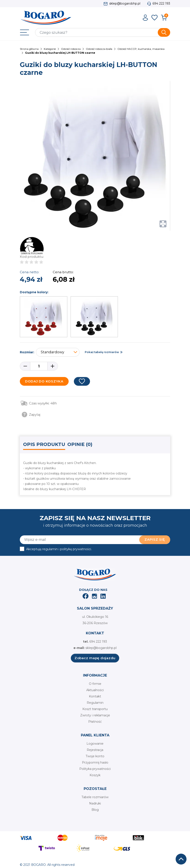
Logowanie (95, 744)
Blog (95, 810)
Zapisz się (155, 539)
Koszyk (95, 775)
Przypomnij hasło (95, 762)
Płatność (95, 722)
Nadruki (95, 803)
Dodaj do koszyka (44, 381)
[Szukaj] (103, 32)
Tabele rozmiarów (95, 797)
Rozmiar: (27, 352)
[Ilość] (39, 366)
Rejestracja (95, 750)
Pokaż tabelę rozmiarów (102, 352)
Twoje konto (95, 756)
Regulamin (95, 703)
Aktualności (95, 690)
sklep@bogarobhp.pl (125, 3)
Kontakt (95, 696)
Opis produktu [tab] (44, 444)
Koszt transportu (95, 709)
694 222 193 (161, 3)
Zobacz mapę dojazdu (95, 658)
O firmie (95, 684)
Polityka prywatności (95, 769)
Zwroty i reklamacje (95, 715)
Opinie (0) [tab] (80, 444)
